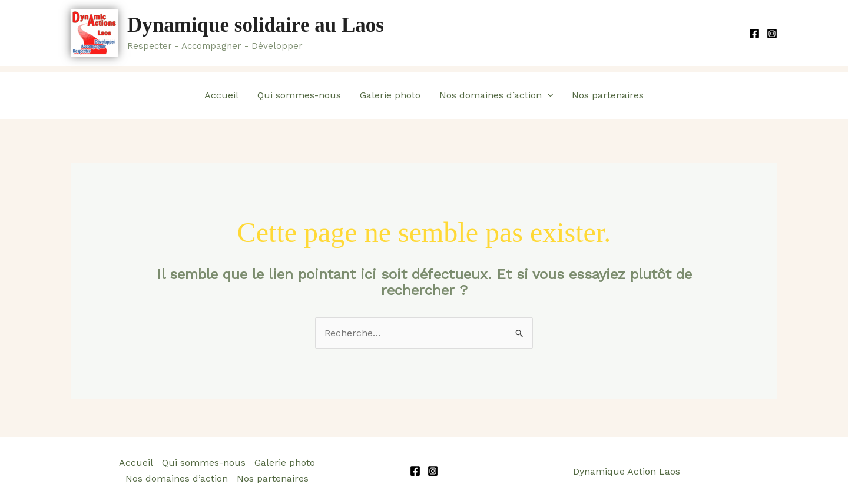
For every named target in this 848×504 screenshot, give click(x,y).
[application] (548, 95)
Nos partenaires (608, 95)
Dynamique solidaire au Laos (256, 25)
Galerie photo (390, 95)
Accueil (221, 95)
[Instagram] (772, 34)
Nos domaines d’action (496, 95)
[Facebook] (754, 34)
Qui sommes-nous (299, 95)
